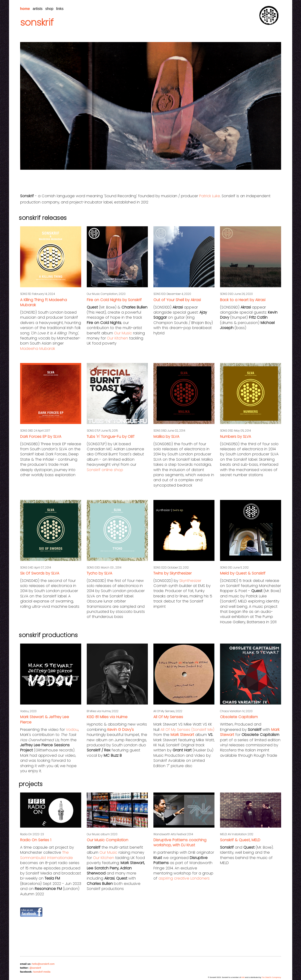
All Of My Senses (168, 717)
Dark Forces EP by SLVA (41, 437)
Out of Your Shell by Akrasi (177, 300)
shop (49, 9)
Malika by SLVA (166, 437)
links (60, 9)
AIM (243, 977)
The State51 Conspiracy (271, 977)
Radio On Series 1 (36, 840)
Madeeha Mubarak (38, 349)
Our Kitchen (117, 338)
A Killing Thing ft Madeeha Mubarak (43, 302)
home (25, 9)
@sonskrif (35, 968)
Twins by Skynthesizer (172, 573)
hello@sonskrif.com (43, 964)
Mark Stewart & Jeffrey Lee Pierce (45, 719)
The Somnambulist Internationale (47, 855)
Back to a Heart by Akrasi (243, 300)
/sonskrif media (42, 972)
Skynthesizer (190, 581)
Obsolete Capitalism (239, 717)
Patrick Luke (210, 196)
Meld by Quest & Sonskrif (243, 573)
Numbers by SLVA (236, 437)
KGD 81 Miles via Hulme (107, 717)
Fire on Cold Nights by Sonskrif (114, 300)
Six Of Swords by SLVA (40, 573)
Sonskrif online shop (105, 470)
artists (38, 9)
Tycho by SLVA (99, 573)
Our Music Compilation (107, 840)
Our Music (123, 333)
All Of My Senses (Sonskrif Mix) (187, 730)
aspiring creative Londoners (184, 878)
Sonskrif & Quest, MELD (240, 840)
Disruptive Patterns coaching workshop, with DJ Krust (180, 842)
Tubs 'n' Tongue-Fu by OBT (111, 437)
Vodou (72, 730)
